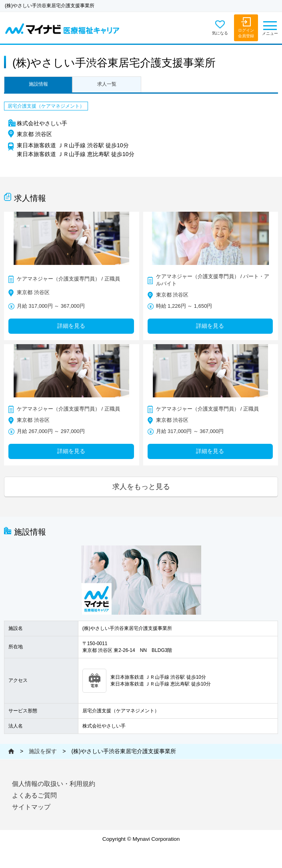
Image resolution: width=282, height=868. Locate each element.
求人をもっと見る (141, 486)
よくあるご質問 (34, 795)
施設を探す (43, 751)
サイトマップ (31, 807)
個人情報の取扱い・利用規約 (54, 784)
